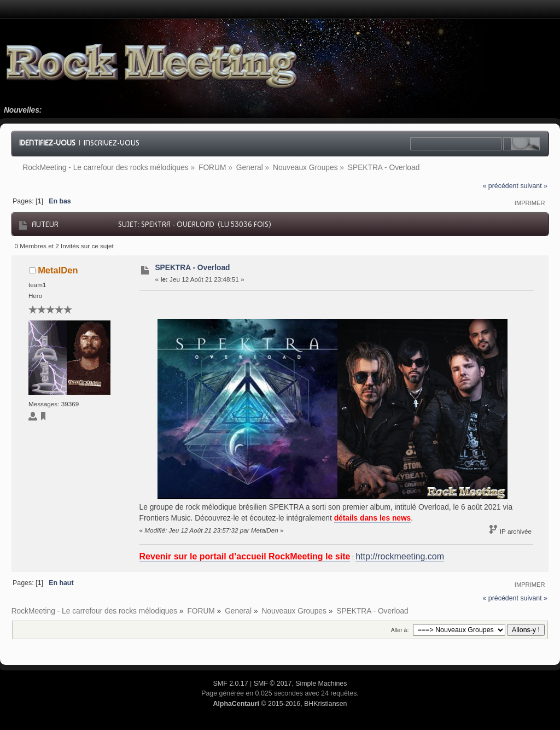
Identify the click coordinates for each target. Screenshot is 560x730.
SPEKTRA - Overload (192, 268)
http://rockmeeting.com (400, 556)
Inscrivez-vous (112, 143)
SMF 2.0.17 (231, 684)
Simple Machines (321, 684)
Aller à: (400, 630)
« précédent (501, 186)
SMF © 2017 (273, 684)
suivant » (534, 186)
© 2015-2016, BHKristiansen (280, 704)
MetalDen (58, 270)
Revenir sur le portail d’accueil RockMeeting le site (245, 556)
